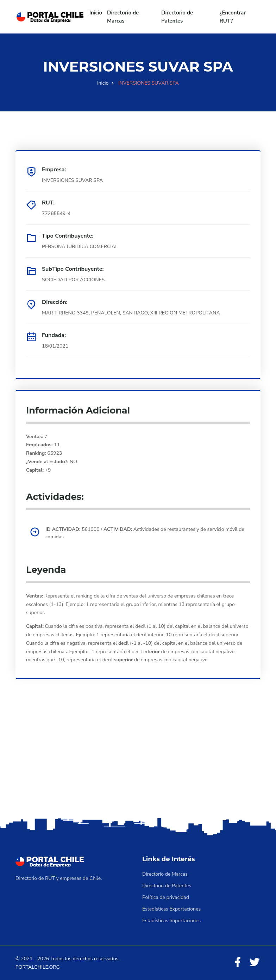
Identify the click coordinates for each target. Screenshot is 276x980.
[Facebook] (238, 963)
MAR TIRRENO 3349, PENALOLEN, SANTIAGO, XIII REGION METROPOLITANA (131, 313)
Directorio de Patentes (177, 17)
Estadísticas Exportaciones (171, 909)
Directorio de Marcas (123, 17)
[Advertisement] (138, 760)
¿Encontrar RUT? (233, 17)
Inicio (96, 13)
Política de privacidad (166, 897)
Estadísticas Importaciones (171, 921)
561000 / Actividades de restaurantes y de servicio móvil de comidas (145, 533)
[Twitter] (255, 963)
